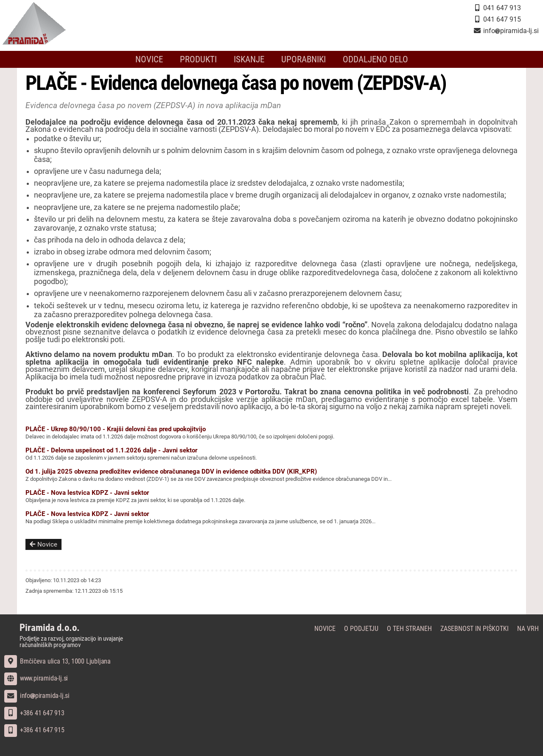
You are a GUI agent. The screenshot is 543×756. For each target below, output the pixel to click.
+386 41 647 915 (34, 730)
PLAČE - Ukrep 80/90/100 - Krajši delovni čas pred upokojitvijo (116, 429)
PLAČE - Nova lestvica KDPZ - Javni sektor (87, 493)
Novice (149, 59)
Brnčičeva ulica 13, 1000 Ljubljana (57, 661)
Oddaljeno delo (375, 59)
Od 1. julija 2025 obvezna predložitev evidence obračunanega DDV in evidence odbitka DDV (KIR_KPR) (171, 471)
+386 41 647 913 (34, 713)
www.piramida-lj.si (36, 678)
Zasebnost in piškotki (474, 629)
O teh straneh (409, 629)
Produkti (198, 59)
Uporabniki (304, 59)
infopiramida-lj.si (37, 696)
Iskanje (249, 59)
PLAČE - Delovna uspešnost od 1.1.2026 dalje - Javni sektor (111, 450)
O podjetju (361, 629)
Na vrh (528, 629)
